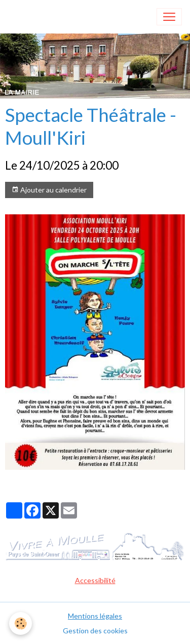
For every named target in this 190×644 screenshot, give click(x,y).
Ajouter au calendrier (49, 190)
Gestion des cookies (95, 631)
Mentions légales (95, 616)
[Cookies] (21, 623)
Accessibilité (95, 580)
